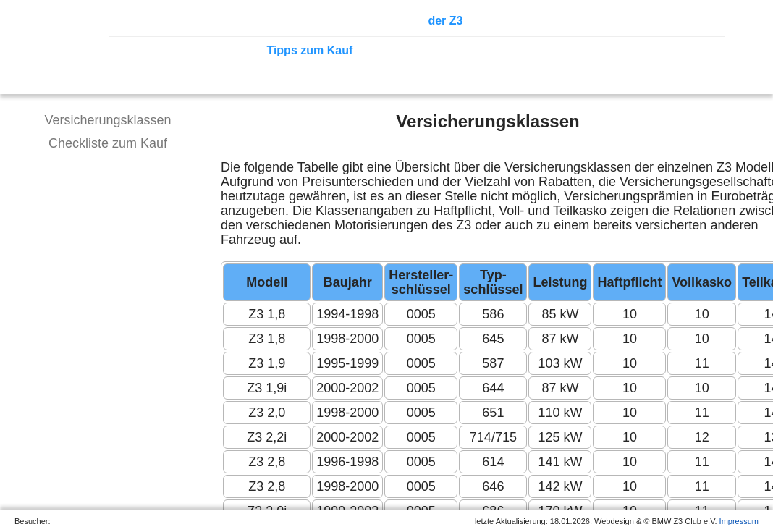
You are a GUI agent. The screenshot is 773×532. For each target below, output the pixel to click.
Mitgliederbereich (649, 21)
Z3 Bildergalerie (513, 21)
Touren (246, 21)
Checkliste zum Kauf (108, 143)
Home (141, 21)
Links (579, 21)
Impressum (739, 521)
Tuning (240, 50)
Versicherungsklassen (107, 120)
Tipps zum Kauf (309, 50)
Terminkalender (316, 21)
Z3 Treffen (192, 21)
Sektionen (393, 21)
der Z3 (445, 21)
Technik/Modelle (170, 50)
